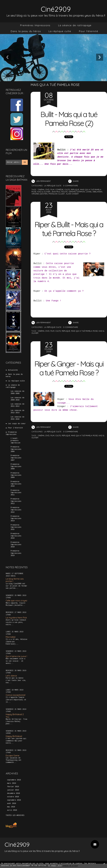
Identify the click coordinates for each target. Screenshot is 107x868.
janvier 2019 (13, 790)
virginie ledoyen (39, 194)
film (52, 189)
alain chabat (72, 194)
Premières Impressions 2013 (16, 510)
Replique (66, 331)
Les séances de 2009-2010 (17, 399)
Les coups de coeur (17, 424)
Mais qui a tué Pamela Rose (84, 331)
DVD (47, 331)
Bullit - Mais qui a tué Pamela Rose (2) (69, 119)
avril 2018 (12, 810)
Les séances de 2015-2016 (17, 418)
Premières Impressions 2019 (16, 553)
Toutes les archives (15, 815)
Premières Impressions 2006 (16, 449)
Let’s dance (11, 676)
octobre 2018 (13, 797)
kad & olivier (44, 192)
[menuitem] (35, 25)
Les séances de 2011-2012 (17, 405)
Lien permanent (41, 181)
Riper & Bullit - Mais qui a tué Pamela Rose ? (69, 229)
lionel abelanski (94, 192)
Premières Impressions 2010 (16, 484)
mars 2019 (11, 783)
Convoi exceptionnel (16, 695)
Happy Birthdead (14, 736)
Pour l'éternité (89, 31)
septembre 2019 (14, 780)
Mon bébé (11, 637)
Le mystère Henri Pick (16, 618)
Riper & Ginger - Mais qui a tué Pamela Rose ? (69, 368)
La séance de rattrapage (75, 25)
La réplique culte (60, 31)
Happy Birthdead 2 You (15, 716)
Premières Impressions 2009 (16, 475)
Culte (58, 331)
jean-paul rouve (59, 192)
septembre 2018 (14, 800)
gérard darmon (77, 192)
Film (52, 331)
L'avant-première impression (15, 441)
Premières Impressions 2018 (16, 545)
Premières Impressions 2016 (16, 536)
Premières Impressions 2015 (16, 527)
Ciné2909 (56, 9)
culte (67, 189)
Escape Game (13, 755)
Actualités (13, 370)
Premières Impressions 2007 (16, 458)
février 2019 (13, 787)
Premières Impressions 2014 (16, 519)
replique (75, 189)
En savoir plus (55, 866)
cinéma (41, 189)
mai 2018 (11, 807)
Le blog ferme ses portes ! (15, 580)
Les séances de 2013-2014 (17, 412)
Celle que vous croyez (16, 601)
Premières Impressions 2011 (16, 493)
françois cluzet (57, 194)
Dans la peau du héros (26, 31)
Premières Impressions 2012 (16, 501)
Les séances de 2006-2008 (17, 392)
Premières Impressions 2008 (16, 467)
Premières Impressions (35, 25)
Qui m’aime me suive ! (16, 656)
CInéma (41, 331)
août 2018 (11, 804)
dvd (47, 189)
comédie (59, 189)
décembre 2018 (13, 793)
